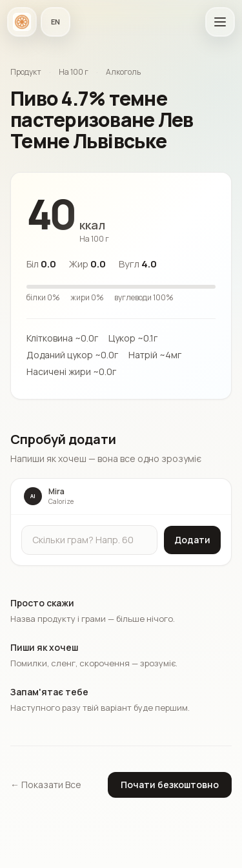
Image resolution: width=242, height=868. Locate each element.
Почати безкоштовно (170, 785)
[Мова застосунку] (55, 22)
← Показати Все (46, 785)
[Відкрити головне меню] (220, 22)
